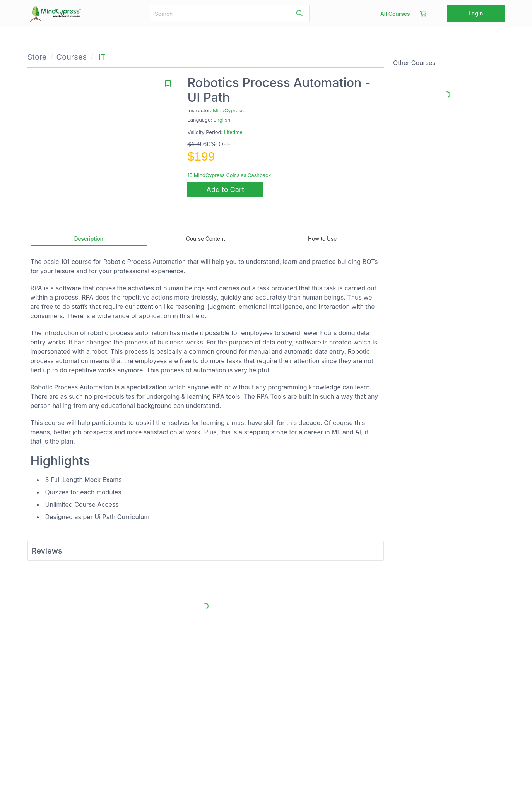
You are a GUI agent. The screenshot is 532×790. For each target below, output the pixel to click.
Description (89, 239)
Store (37, 57)
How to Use (322, 239)
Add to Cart (225, 189)
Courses (71, 57)
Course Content (205, 239)
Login (476, 13)
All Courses (395, 14)
